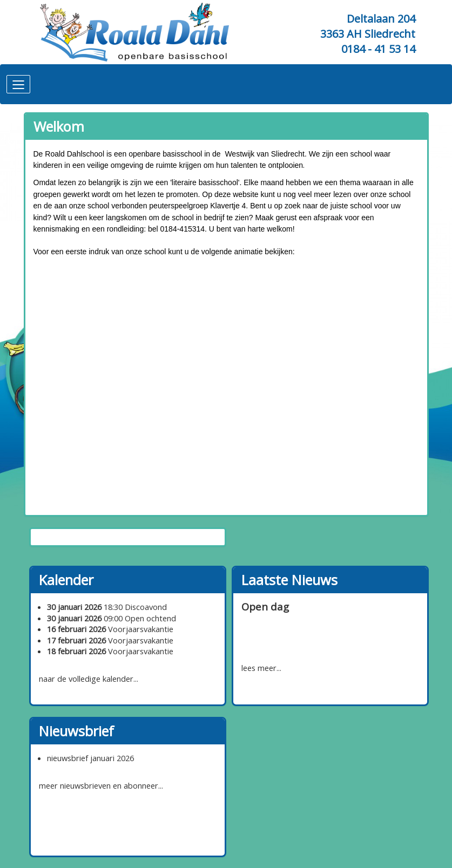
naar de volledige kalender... (89, 679)
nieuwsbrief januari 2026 (90, 758)
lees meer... (261, 668)
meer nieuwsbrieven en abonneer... (101, 785)
